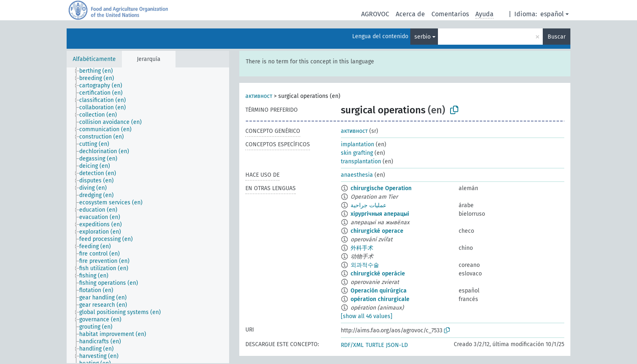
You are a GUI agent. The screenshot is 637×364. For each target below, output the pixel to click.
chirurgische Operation (381, 188)
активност (259, 96)
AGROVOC (375, 14)
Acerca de (410, 14)
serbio (422, 37)
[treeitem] (100, 71)
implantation (357, 144)
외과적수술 (365, 265)
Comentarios (450, 14)
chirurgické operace (377, 231)
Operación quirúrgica (379, 291)
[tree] (148, 215)
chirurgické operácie (378, 274)
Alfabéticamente (94, 59)
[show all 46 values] (367, 316)
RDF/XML (352, 345)
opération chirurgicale (380, 299)
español (552, 14)
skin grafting (357, 153)
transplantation (361, 161)
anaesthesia (357, 175)
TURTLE (375, 345)
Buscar (557, 37)
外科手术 (362, 248)
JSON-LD (397, 345)
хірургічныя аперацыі (380, 214)
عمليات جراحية (368, 205)
